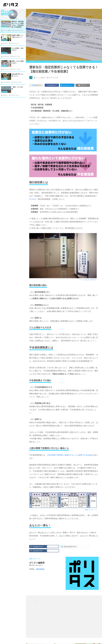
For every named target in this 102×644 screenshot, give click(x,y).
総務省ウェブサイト (90, 510)
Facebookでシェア (38, 546)
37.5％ (32, 199)
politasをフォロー (38, 551)
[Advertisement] (64, 616)
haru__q (87, 280)
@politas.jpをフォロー (69, 547)
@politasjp (40, 569)
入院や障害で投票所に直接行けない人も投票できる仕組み (70, 455)
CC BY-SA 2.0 (93, 280)
